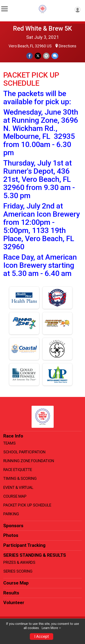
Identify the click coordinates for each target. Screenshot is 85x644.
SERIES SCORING (18, 571)
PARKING (11, 514)
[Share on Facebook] (29, 56)
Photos (11, 535)
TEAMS (9, 443)
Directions (68, 46)
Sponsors (13, 526)
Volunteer (14, 603)
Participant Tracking (24, 545)
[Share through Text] (55, 56)
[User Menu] (78, 10)
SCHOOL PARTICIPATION (24, 452)
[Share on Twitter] (38, 56)
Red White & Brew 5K (42, 28)
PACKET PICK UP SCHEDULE (27, 505)
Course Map (16, 583)
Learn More (50, 628)
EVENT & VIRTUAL (18, 488)
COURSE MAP (15, 496)
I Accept (42, 637)
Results (11, 593)
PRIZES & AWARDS (19, 562)
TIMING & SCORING (20, 478)
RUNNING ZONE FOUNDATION (29, 461)
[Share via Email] (46, 56)
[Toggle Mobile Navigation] (4, 9)
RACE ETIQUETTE (18, 470)
